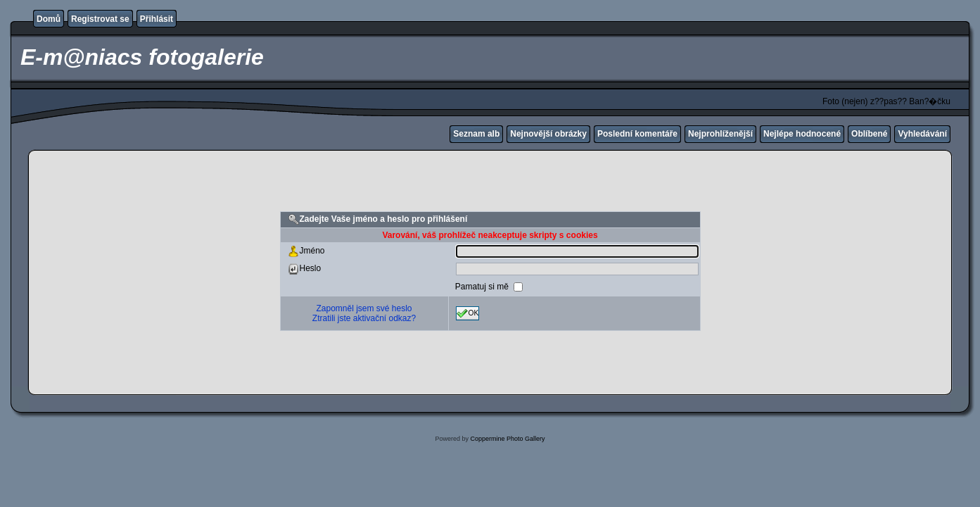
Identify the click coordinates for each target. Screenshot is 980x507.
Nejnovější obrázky (548, 134)
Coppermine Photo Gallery (507, 439)
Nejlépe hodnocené (802, 134)
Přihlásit (157, 19)
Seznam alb (476, 134)
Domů (49, 19)
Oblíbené (869, 134)
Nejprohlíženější (720, 134)
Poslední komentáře (637, 134)
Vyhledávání (922, 134)
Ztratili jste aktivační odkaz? (364, 318)
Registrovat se (100, 19)
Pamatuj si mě (483, 287)
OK (468, 313)
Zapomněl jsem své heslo (364, 308)
